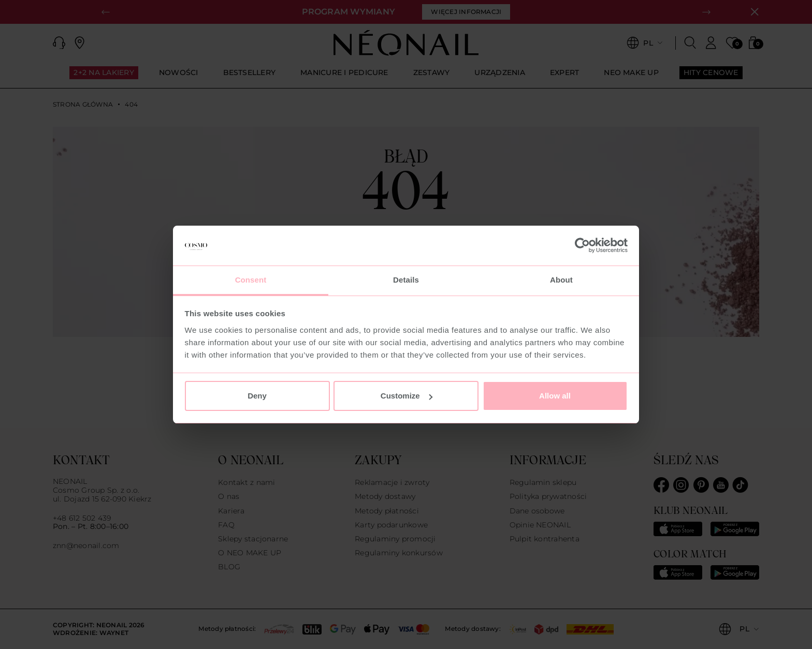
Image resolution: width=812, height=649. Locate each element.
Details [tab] (406, 280)
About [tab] (561, 280)
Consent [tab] (251, 280)
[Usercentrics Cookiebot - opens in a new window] (582, 246)
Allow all (555, 396)
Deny (257, 396)
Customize (407, 396)
